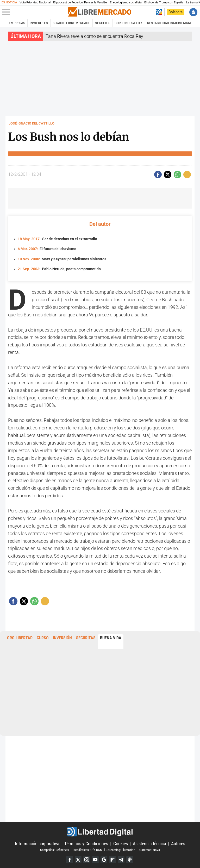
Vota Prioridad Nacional (35, 2)
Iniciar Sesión (193, 12)
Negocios (102, 23)
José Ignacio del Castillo (32, 123)
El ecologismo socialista (126, 2)
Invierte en (39, 23)
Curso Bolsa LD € (129, 23)
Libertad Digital (100, 831)
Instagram (86, 859)
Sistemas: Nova (149, 849)
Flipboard (113, 859)
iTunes (131, 859)
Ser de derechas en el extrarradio (57, 239)
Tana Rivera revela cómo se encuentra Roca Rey (94, 36)
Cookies (121, 843)
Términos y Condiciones (86, 843)
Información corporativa (37, 843)
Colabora (176, 12)
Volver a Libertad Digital (159, 12)
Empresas (17, 23)
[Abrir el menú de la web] (34, 12)
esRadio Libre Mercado (71, 23)
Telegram (122, 859)
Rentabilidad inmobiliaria (169, 23)
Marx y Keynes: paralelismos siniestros (62, 258)
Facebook (69, 859)
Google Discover (104, 859)
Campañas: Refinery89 (55, 849)
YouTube (95, 859)
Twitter (77, 859)
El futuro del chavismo (47, 248)
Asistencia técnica (149, 843)
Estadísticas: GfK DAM (88, 849)
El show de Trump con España (164, 2)
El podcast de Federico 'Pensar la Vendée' (80, 2)
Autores (178, 843)
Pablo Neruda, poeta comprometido (59, 268)
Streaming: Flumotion (121, 849)
